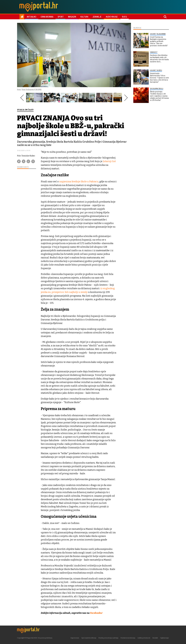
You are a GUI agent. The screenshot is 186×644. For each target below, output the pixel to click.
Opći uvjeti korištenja (89, 637)
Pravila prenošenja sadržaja (108, 637)
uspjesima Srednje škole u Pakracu (79, 182)
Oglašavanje (165, 637)
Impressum (75, 637)
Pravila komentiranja (128, 637)
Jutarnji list (109, 161)
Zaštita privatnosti (144, 637)
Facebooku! (96, 613)
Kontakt (155, 637)
